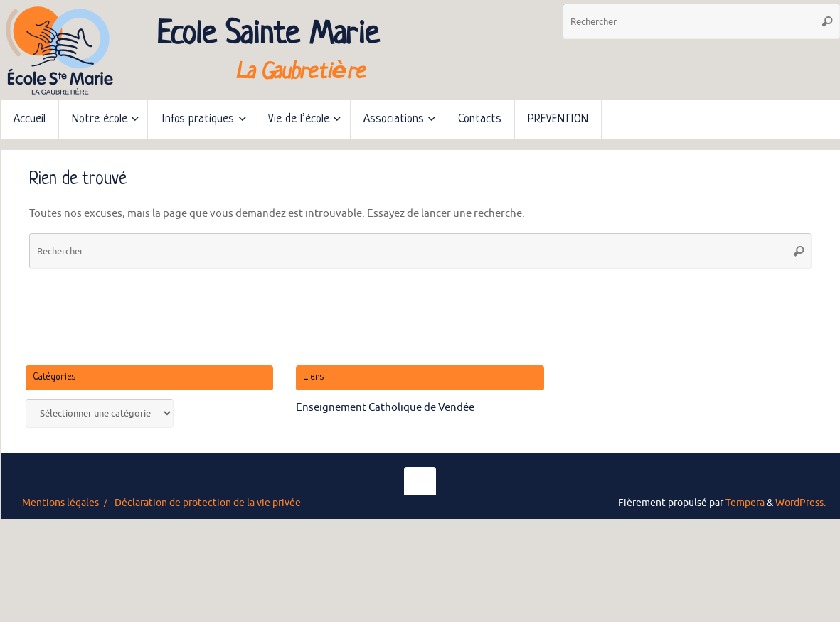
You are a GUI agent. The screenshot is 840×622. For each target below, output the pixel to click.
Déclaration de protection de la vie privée (208, 503)
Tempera (745, 503)
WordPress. (801, 503)
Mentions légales (60, 503)
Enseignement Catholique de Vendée (385, 408)
